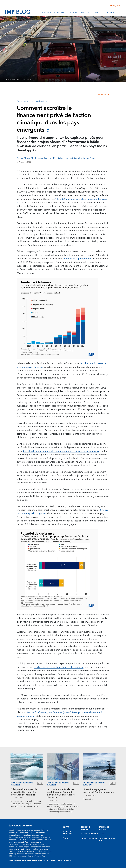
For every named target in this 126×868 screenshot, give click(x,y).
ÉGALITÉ (66, 838)
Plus (43, 856)
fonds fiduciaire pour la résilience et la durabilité (59, 667)
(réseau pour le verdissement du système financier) (60, 714)
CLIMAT (66, 827)
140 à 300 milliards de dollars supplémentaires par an (62, 201)
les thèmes (86, 13)
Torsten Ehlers (23, 158)
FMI (119, 13)
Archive (110, 13)
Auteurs (99, 13)
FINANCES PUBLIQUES (90, 838)
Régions (74, 13)
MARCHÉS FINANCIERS (90, 834)
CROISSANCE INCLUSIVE (104, 828)
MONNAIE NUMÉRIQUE (68, 833)
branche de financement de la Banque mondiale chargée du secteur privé (61, 451)
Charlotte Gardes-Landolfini (44, 158)
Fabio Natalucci (65, 158)
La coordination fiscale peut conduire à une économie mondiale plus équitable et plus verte (61, 793)
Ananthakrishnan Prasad (85, 158)
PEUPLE (102, 834)
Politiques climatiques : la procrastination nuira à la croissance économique (24, 792)
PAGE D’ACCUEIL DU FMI (107, 840)
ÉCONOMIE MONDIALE (85, 828)
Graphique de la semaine (54, 13)
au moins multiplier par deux (78, 259)
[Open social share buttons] (47, 130)
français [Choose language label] (114, 6)
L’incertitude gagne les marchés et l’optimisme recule (98, 791)
